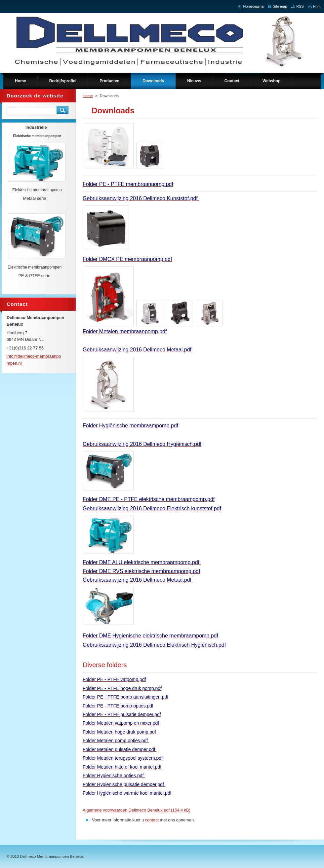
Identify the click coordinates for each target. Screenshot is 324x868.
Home (88, 96)
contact (152, 820)
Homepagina (254, 6)
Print (317, 6)
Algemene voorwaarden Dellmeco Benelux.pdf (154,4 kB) (137, 810)
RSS (300, 6)
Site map (280, 6)
